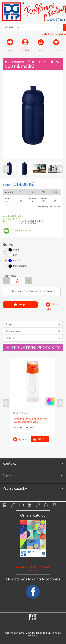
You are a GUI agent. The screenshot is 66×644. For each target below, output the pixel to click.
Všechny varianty (17, 230)
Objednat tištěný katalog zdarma (33, 568)
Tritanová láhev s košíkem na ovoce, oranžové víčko (30, 420)
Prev (6, 169)
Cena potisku (13, 331)
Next (60, 169)
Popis (9, 324)
